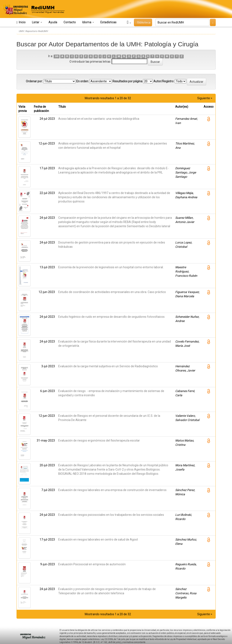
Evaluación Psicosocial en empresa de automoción (92, 564)
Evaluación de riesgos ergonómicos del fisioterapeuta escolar (99, 440)
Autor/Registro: (164, 81)
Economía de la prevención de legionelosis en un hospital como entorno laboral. (111, 267)
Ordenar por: (34, 81)
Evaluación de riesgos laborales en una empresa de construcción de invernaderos (112, 490)
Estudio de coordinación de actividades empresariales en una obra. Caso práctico (112, 292)
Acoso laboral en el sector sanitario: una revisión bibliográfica (99, 119)
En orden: (83, 81)
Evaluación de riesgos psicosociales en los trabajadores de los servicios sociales (111, 515)
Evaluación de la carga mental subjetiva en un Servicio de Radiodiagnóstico (108, 366)
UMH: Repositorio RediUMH (33, 31)
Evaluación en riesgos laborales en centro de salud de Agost (98, 539)
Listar (37, 22)
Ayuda (53, 22)
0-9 (57, 56)
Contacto (70, 22)
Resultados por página (127, 81)
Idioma (88, 22)
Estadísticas (108, 22)
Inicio (21, 22)
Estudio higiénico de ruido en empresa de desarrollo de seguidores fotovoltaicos (111, 317)
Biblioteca (143, 22)
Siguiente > (205, 98)
